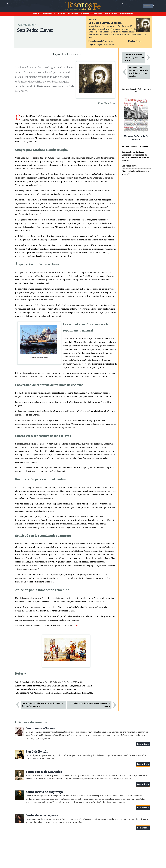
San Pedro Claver (130, 166)
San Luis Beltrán (37, 751)
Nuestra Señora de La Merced (135, 147)
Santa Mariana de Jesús (42, 815)
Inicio (36, 14)
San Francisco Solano (40, 728)
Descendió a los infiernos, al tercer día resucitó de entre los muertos (43, 705)
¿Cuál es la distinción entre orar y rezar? (136, 173)
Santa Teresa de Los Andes (44, 772)
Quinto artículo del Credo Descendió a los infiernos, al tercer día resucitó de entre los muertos (136, 156)
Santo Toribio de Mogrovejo (44, 792)
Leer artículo (143, 744)
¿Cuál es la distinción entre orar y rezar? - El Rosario (91, 705)
